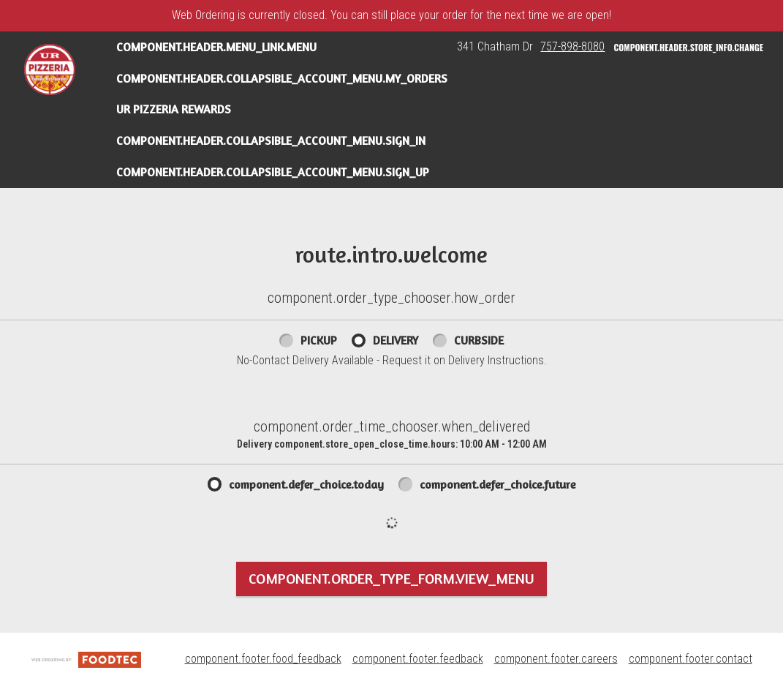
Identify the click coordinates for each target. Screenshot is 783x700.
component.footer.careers (556, 659)
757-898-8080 (572, 46)
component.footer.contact (691, 659)
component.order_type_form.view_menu (391, 578)
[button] (50, 69)
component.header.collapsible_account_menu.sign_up (273, 172)
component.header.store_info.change (688, 47)
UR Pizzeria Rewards (174, 109)
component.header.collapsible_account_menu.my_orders (282, 78)
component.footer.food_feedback (263, 659)
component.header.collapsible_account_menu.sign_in (271, 140)
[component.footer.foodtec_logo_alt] (86, 659)
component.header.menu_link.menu (216, 47)
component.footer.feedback (418, 659)
